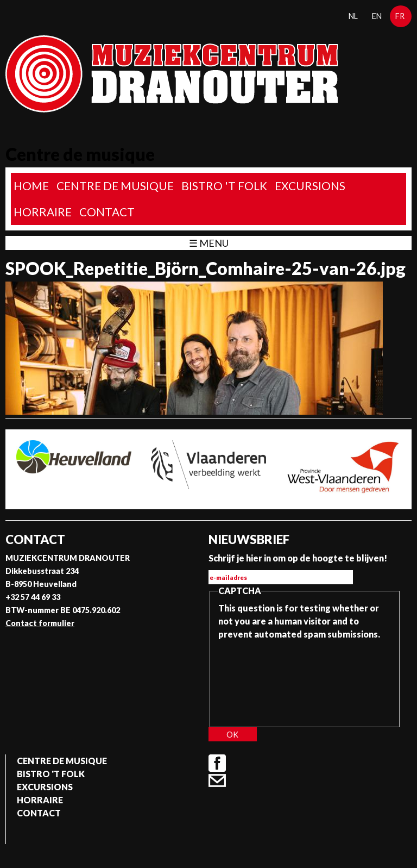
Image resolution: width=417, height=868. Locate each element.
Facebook (217, 763)
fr (400, 16)
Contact (107, 212)
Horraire (43, 212)
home (31, 186)
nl (353, 16)
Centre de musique (115, 186)
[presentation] (263, 680)
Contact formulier (40, 623)
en (377, 16)
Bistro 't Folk (224, 186)
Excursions (310, 186)
